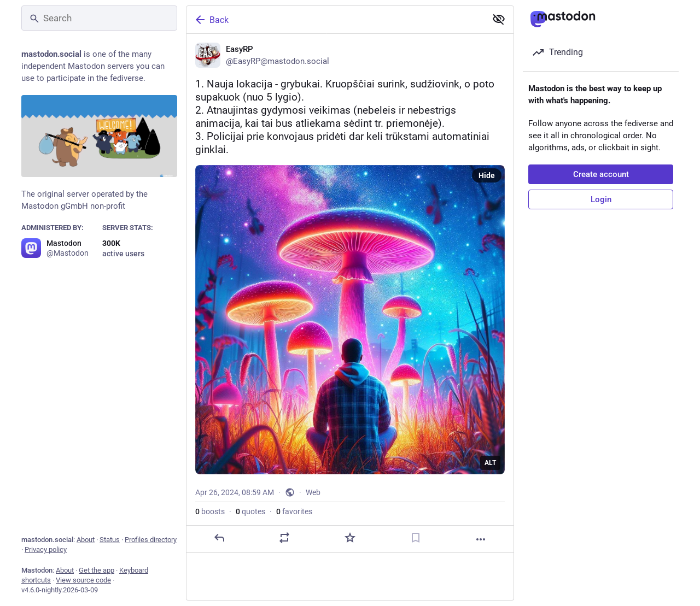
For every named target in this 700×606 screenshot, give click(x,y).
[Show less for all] (499, 19)
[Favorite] (350, 538)
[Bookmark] (416, 538)
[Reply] (219, 538)
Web (313, 492)
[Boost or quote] (284, 538)
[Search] (99, 18)
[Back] (335, 20)
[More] (481, 539)
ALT (490, 463)
